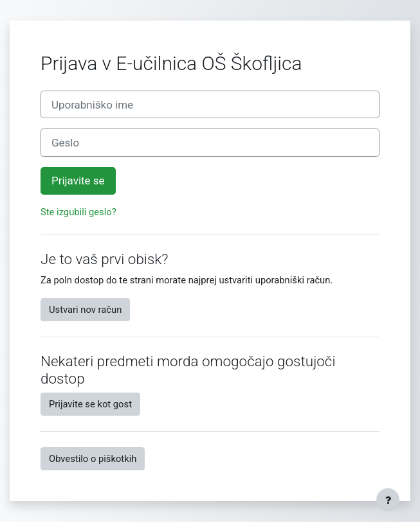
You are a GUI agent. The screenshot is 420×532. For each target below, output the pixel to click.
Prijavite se (78, 181)
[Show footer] (388, 500)
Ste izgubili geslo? (78, 212)
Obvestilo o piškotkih (93, 459)
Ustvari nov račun (85, 310)
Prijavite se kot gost (90, 404)
